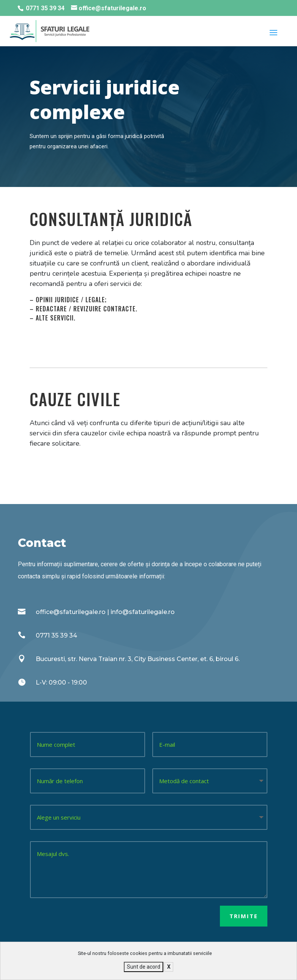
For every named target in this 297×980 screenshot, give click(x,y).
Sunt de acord (144, 967)
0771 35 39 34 (45, 8)
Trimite (244, 916)
